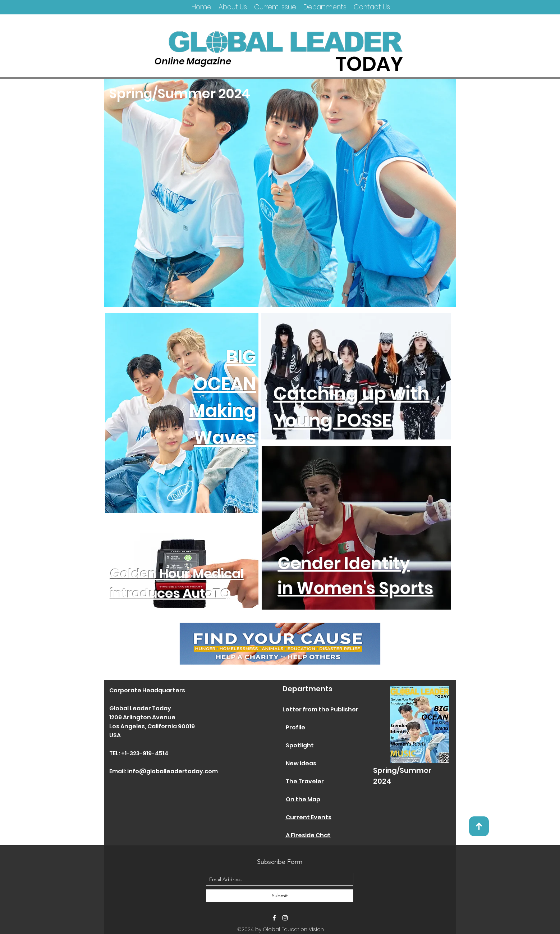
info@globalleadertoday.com (173, 771)
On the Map (303, 799)
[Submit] (280, 896)
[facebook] (274, 918)
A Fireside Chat (308, 835)
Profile (295, 727)
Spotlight (299, 745)
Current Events (308, 817)
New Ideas (301, 763)
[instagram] (285, 918)
